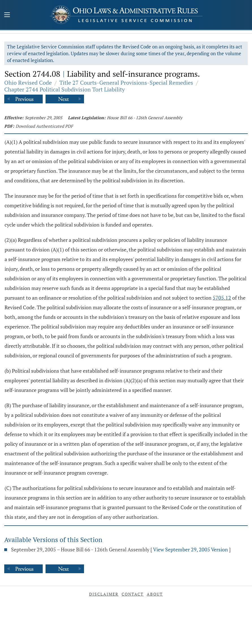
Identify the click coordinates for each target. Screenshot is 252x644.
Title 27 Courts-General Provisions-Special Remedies (126, 83)
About (155, 594)
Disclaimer (104, 594)
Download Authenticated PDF (44, 126)
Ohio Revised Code (28, 83)
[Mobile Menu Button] (7, 15)
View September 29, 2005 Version (190, 549)
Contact (133, 594)
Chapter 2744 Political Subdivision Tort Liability (64, 89)
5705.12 (222, 298)
